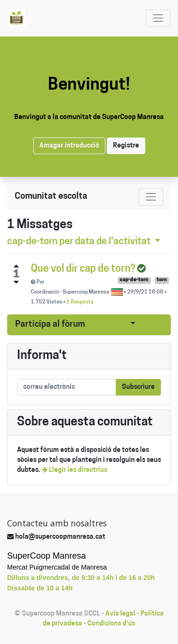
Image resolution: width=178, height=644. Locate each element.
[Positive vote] (16, 266)
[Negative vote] (16, 282)
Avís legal (120, 614)
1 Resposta (80, 302)
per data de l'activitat (80, 242)
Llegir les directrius (75, 470)
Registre (126, 146)
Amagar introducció (69, 146)
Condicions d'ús (111, 624)
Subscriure (138, 387)
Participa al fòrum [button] (50, 325)
